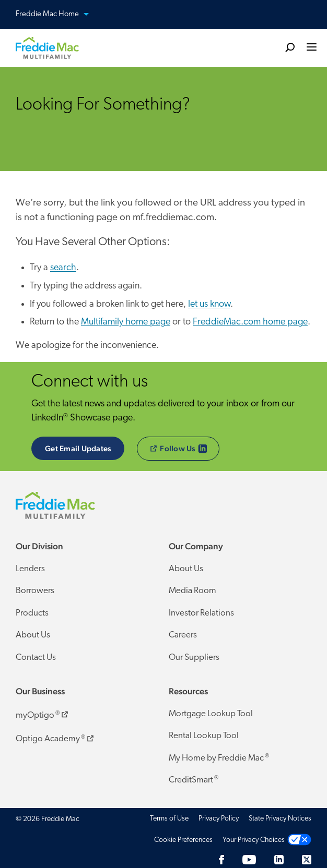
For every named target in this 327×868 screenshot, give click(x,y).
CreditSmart (194, 780)
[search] (290, 47)
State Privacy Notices (280, 819)
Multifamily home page (126, 322)
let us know (209, 304)
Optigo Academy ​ (56, 737)
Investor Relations (201, 613)
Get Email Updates (78, 448)
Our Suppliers (194, 658)
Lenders (30, 569)
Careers (183, 635)
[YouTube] (249, 859)
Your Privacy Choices (254, 840)
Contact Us (36, 658)
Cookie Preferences (183, 840)
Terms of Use (169, 819)
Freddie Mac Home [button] (59, 15)
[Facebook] (221, 859)
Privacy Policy (219, 819)
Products (32, 613)
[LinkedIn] (279, 859)
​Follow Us (185, 449)
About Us (33, 635)
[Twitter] (307, 859)
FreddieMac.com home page (250, 322)
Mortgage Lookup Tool (211, 714)
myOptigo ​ (43, 714)
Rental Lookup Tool (204, 736)
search (63, 268)
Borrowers (35, 591)
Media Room (192, 591)
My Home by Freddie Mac (219, 758)
